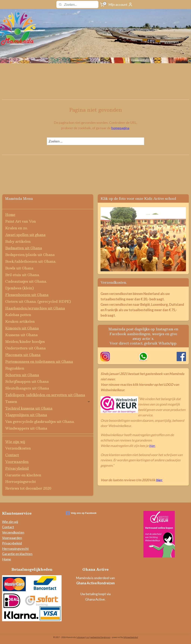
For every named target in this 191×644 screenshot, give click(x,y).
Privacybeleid (17, 468)
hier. (152, 446)
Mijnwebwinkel (131, 637)
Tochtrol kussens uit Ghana (29, 408)
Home (10, 215)
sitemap (81, 637)
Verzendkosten (18, 448)
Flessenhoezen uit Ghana (27, 295)
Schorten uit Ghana (22, 375)
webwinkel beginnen (100, 637)
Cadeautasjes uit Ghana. (26, 281)
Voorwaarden (17, 462)
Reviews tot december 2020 (28, 488)
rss (88, 637)
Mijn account (120, 4)
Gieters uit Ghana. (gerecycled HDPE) (38, 301)
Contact (12, 455)
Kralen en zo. (17, 228)
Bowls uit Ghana (19, 268)
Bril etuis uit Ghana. (22, 275)
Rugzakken (15, 368)
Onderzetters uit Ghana (25, 348)
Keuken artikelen (20, 321)
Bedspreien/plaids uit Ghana (30, 255)
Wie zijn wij (15, 442)
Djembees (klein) (19, 288)
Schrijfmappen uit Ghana (27, 381)
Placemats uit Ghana (23, 355)
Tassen (48, 402)
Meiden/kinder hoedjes (25, 341)
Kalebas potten (18, 315)
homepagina (120, 128)
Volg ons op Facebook (81, 513)
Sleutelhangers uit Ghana (27, 388)
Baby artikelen (18, 241)
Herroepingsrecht (21, 482)
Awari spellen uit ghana (25, 235)
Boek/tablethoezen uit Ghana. (31, 261)
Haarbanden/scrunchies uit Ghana (35, 308)
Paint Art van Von (21, 221)
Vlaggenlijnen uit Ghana (26, 415)
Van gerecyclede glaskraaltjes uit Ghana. (40, 421)
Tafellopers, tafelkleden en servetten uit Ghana (45, 395)
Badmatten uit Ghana (24, 248)
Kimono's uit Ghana (22, 328)
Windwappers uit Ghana (26, 428)
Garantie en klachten (23, 475)
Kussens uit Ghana (21, 335)
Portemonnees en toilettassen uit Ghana (39, 361)
